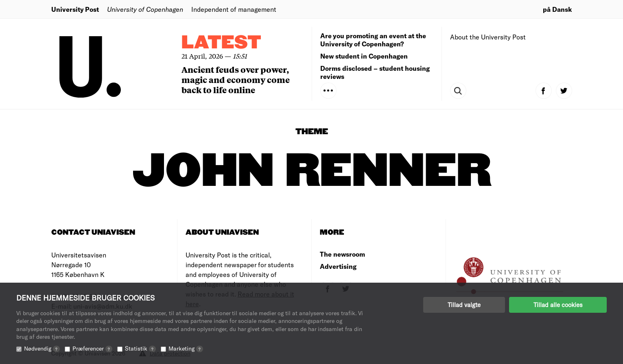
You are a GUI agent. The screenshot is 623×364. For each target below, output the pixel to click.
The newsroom (342, 254)
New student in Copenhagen (364, 56)
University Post (75, 9)
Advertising (338, 266)
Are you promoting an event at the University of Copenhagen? (373, 40)
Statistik (140, 348)
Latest (221, 43)
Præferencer (92, 348)
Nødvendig (42, 348)
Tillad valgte (464, 305)
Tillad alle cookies (558, 305)
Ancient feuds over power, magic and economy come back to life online (236, 80)
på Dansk (557, 9)
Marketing (186, 348)
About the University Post (488, 37)
